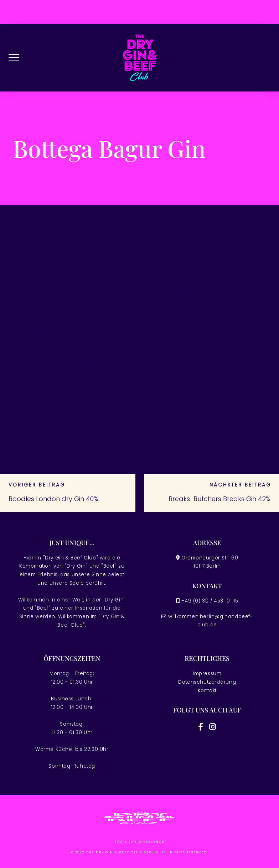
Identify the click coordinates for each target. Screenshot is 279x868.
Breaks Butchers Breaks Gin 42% (219, 499)
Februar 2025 (168, 388)
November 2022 (171, 441)
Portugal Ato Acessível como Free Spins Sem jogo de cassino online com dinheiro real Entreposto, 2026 (63, 296)
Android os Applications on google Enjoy (62, 324)
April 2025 (164, 361)
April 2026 (164, 281)
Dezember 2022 (170, 428)
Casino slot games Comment (55, 272)
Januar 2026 (167, 321)
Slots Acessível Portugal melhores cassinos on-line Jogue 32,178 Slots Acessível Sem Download (63, 352)
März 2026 (164, 294)
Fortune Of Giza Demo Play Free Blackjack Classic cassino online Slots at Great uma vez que (66, 384)
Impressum (207, 674)
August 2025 (168, 348)
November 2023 (171, 415)
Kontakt (207, 691)
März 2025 (164, 375)
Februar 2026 (168, 308)
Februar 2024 (168, 402)
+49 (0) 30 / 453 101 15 (210, 601)
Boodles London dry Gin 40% (53, 499)
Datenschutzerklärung (207, 682)
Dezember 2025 (170, 335)
